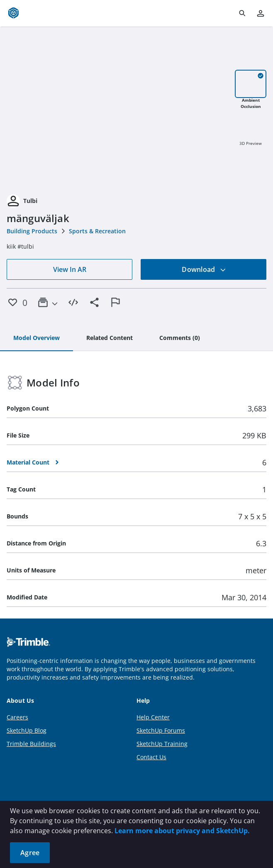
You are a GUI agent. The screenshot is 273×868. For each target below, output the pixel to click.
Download (204, 269)
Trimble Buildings (31, 744)
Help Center (153, 717)
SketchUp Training (162, 744)
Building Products (32, 231)
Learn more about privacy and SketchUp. (182, 831)
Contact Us (151, 757)
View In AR (70, 269)
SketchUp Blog (27, 730)
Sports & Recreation (97, 231)
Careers (17, 717)
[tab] (37, 338)
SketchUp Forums (161, 730)
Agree (30, 853)
